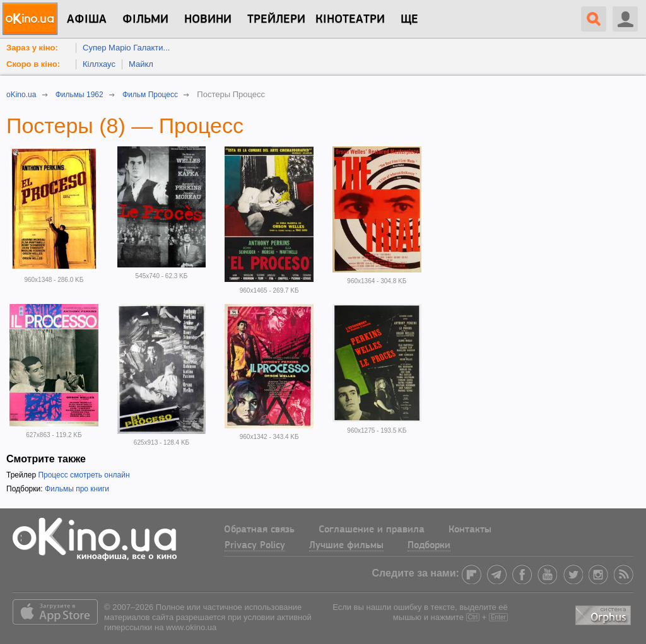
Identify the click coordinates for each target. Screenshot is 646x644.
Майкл (141, 64)
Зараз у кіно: (32, 48)
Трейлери (276, 20)
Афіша (87, 20)
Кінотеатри (350, 20)
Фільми (145, 20)
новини (208, 20)
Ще (409, 20)
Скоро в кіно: (33, 64)
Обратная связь (259, 530)
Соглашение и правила (372, 530)
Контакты (470, 530)
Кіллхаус (99, 64)
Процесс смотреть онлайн (84, 475)
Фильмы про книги (77, 489)
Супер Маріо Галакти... (126, 48)
